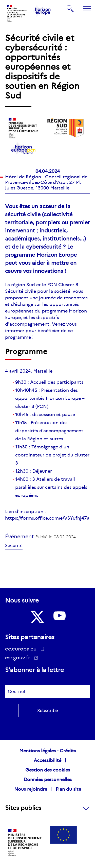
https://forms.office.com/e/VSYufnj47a (47, 518)
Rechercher (70, 9)
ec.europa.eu (23, 649)
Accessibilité (48, 760)
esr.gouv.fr (19, 658)
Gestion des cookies (48, 770)
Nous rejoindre (31, 789)
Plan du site (68, 789)
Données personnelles (48, 780)
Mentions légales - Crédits (48, 751)
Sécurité (14, 546)
